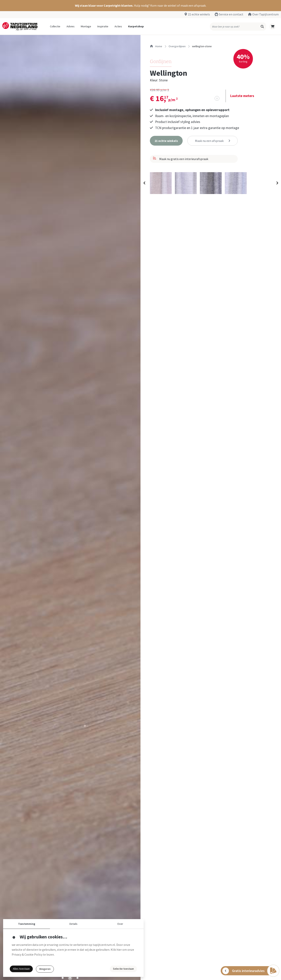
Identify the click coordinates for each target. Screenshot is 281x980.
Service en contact (231, 14)
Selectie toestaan (123, 969)
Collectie (55, 26)
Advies (71, 26)
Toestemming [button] (27, 924)
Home (156, 46)
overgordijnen (177, 46)
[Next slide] (277, 183)
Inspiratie (103, 26)
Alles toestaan (21, 969)
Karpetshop (136, 26)
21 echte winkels (199, 14)
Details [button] (73, 924)
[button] (140, 6)
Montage (86, 26)
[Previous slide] (145, 183)
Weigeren (45, 969)
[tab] (63, 978)
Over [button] (120, 924)
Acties (118, 26)
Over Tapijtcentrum (265, 14)
